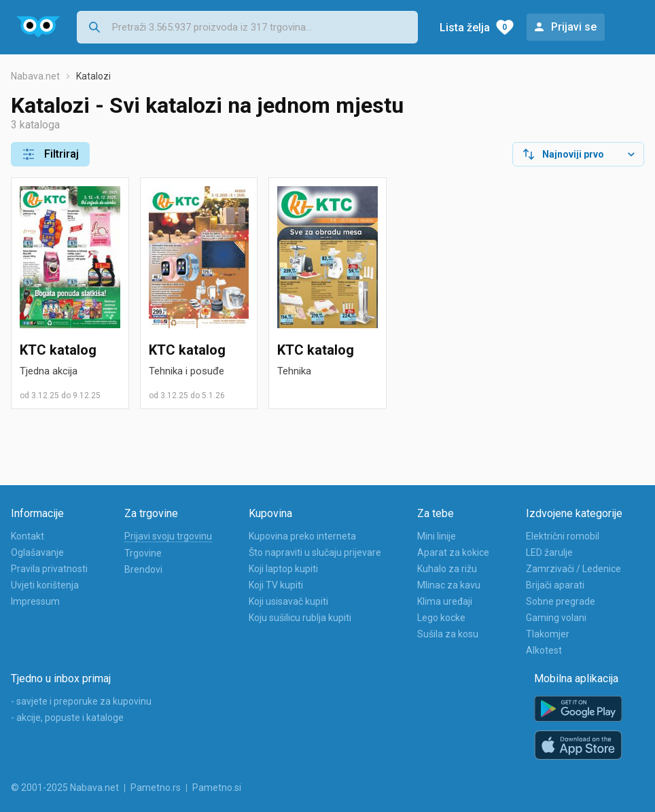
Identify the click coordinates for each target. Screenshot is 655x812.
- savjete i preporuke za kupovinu (81, 701)
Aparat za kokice (453, 552)
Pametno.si (217, 788)
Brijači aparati (555, 585)
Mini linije (437, 536)
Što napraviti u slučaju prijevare (315, 552)
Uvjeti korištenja (45, 585)
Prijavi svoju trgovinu (168, 536)
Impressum (35, 601)
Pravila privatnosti (49, 569)
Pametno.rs (156, 788)
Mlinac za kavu (449, 585)
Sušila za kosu (448, 634)
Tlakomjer (548, 634)
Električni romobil (563, 536)
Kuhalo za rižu (447, 569)
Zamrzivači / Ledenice (573, 569)
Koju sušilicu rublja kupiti (300, 618)
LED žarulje (549, 552)
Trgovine (143, 553)
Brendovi (143, 569)
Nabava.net (35, 76)
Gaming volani (556, 618)
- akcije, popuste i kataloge (67, 718)
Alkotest (544, 650)
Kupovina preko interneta (302, 536)
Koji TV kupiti (276, 585)
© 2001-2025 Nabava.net (65, 788)
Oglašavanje (37, 552)
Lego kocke (441, 618)
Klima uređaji (445, 601)
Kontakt (28, 536)
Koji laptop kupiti (283, 569)
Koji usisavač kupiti (288, 601)
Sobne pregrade (561, 601)
